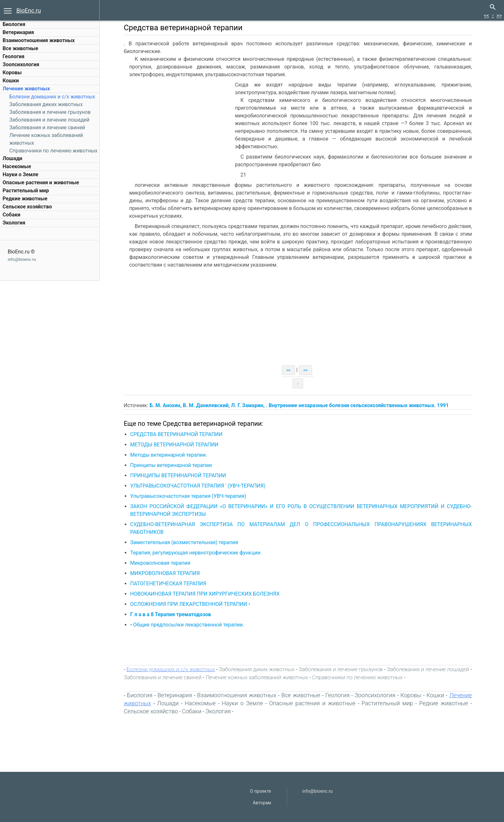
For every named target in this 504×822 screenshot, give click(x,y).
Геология (14, 56)
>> (499, 16)
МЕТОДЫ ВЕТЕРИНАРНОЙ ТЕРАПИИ (174, 445)
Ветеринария (18, 32)
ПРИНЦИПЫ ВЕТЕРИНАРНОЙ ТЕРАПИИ (178, 475)
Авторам (262, 803)
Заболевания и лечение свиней (47, 128)
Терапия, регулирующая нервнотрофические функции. (196, 553)
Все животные (20, 48)
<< (486, 16)
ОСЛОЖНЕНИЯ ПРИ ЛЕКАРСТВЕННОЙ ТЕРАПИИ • (190, 604)
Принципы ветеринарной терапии (171, 465)
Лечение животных (26, 89)
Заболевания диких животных (46, 104)
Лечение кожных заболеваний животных (257, 677)
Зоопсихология (21, 64)
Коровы (12, 73)
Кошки (11, 81)
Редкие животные (25, 199)
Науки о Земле (20, 174)
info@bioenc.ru (22, 259)
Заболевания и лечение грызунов (50, 112)
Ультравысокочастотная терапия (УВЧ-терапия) (188, 496)
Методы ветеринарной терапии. (169, 455)
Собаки (11, 215)
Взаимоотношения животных (39, 40)
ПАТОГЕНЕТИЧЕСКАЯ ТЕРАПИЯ (168, 584)
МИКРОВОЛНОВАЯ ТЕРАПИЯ (165, 573)
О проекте (261, 791)
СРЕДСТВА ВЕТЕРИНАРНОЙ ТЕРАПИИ (176, 434)
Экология (14, 223)
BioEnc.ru (29, 10)
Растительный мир (26, 191)
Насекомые (17, 166)
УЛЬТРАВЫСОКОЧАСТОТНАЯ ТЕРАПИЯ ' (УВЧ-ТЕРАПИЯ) (198, 486)
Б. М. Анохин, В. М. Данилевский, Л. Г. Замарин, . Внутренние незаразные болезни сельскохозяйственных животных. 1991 (299, 405)
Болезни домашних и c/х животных (52, 97)
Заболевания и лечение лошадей (49, 120)
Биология (14, 24)
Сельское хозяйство (27, 207)
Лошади (12, 158)
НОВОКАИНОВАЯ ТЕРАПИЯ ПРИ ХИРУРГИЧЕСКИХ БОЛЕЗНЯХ (205, 594)
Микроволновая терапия (160, 563)
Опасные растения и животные (41, 183)
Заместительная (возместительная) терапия (184, 542)
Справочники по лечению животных (53, 151)
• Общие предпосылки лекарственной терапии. (187, 625)
